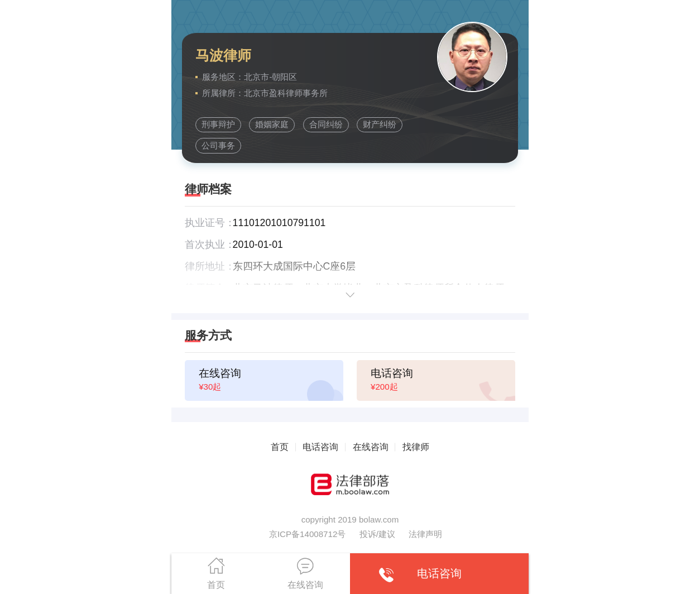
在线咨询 (371, 447)
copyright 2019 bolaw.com (350, 519)
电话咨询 (320, 447)
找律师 (416, 447)
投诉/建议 (377, 534)
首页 (280, 447)
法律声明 (425, 534)
